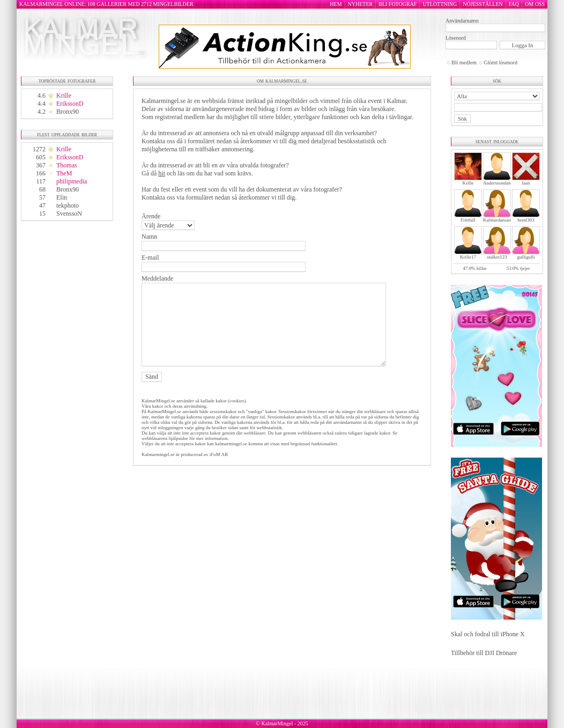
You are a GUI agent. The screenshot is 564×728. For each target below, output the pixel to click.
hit (162, 173)
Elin (62, 197)
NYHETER (361, 4)
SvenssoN (69, 214)
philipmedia (72, 181)
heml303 (526, 220)
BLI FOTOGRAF (398, 4)
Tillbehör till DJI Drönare (484, 653)
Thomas (67, 165)
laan (526, 183)
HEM (336, 4)
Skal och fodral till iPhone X (488, 634)
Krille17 (468, 257)
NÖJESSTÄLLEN (483, 4)
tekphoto (68, 205)
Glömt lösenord (500, 62)
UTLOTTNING (440, 4)
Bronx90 (68, 112)
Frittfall (468, 220)
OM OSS (535, 4)
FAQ (514, 4)
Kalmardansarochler (503, 220)
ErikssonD (70, 104)
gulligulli (526, 257)
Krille (64, 95)
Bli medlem (464, 62)
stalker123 (497, 257)
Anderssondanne (499, 183)
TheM (64, 173)
